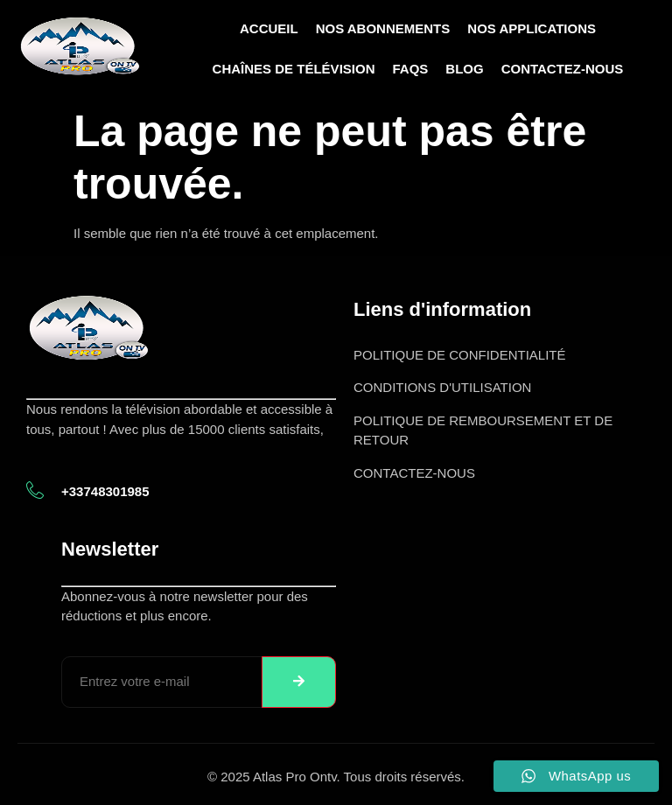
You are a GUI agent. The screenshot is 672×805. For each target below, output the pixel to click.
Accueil (269, 28)
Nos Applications (532, 28)
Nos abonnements (383, 28)
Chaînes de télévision (294, 69)
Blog (464, 69)
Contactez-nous (563, 69)
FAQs (410, 69)
